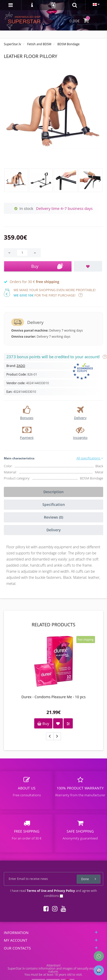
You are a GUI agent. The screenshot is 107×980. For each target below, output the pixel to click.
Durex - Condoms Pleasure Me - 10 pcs (53, 697)
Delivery (54, 530)
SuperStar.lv (13, 44)
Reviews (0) (53, 517)
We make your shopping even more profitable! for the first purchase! (55, 293)
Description (53, 492)
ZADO (21, 366)
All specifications (90, 458)
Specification (54, 504)
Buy (43, 723)
